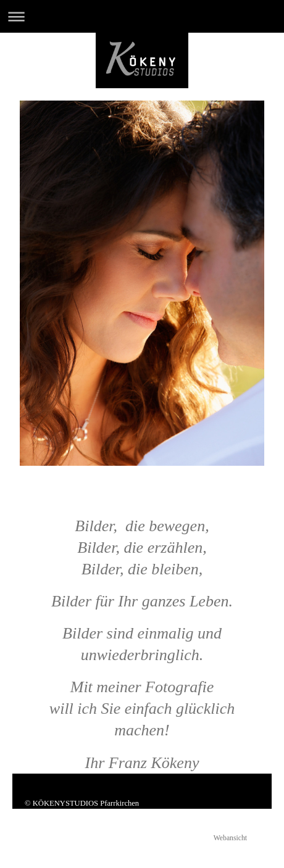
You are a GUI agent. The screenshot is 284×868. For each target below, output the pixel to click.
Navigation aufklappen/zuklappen (142, 16)
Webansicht (230, 838)
